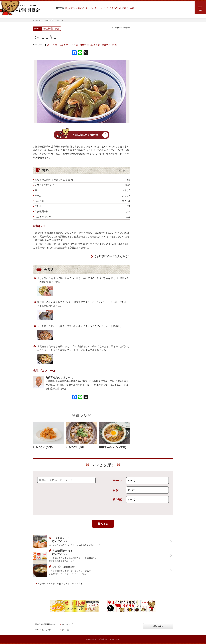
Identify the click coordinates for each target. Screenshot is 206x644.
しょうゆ (63, 45)
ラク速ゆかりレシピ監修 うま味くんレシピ (145, 62)
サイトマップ (67, 624)
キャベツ (89, 8)
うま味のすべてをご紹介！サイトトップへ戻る (60, 584)
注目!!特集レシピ (142, 53)
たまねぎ (114, 8)
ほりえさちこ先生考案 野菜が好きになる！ (144, 88)
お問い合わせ (158, 626)
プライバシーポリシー (44, 630)
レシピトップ (141, 40)
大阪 (114, 45)
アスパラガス (128, 8)
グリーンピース (102, 8)
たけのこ (80, 8)
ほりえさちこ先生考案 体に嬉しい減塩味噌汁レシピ (147, 78)
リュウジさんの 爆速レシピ (147, 70)
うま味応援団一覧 (143, 104)
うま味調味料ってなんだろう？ (112, 256)
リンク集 (65, 630)
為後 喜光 (95, 45)
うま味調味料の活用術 (85, 135)
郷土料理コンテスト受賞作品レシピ (150, 96)
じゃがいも (70, 8)
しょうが (74, 45)
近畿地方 (106, 45)
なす (49, 45)
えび (55, 45)
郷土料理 (84, 45)
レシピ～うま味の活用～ (148, 32)
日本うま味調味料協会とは (46, 624)
